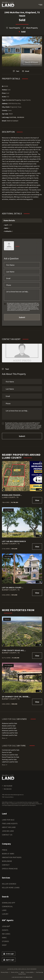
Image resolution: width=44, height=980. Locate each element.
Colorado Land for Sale (10, 735)
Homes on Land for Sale (10, 755)
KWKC (4, 938)
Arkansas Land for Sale (10, 730)
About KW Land (9, 827)
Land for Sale (8, 820)
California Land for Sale (10, 733)
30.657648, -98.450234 (17, 117)
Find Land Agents (10, 823)
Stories (5, 941)
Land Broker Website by (22, 977)
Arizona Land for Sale (9, 728)
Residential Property (14, 100)
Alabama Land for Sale (9, 723)
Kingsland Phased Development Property (14, 495)
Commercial (7, 906)
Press (5, 850)
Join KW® (6, 926)
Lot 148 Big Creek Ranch (14, 541)
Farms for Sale (7, 752)
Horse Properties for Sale (11, 757)
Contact (6, 865)
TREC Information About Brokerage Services (13, 795)
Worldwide (7, 861)
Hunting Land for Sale (9, 759)
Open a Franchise (10, 869)
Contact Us (7, 835)
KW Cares (6, 934)
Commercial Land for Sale (11, 750)
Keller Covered (9, 884)
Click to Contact (12, 121)
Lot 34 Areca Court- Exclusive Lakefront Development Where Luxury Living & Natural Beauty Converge (16, 588)
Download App (9, 903)
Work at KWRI (8, 854)
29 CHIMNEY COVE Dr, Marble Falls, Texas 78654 (16, 697)
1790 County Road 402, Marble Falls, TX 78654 (13, 650)
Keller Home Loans (11, 888)
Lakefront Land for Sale (10, 762)
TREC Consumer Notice (8, 797)
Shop (4, 945)
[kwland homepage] (8, 777)
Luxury (5, 914)
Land (4, 910)
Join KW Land (8, 831)
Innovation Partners (12, 857)
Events (5, 930)
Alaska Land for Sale (9, 726)
